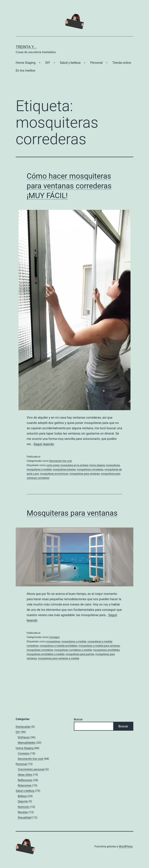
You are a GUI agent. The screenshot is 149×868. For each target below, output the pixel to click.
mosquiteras (113, 465)
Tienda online (122, 63)
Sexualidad (25, 817)
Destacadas (23, 727)
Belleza (22, 796)
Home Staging (26, 63)
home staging (97, 465)
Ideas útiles (25, 775)
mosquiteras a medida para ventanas (99, 646)
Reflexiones (25, 780)
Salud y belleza (70, 63)
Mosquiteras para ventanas (72, 513)
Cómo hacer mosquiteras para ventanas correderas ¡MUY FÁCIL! (69, 186)
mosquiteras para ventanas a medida (59, 658)
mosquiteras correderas (90, 469)
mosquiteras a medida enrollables (59, 646)
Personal (96, 63)
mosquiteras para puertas (80, 654)
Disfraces (24, 737)
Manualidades (27, 743)
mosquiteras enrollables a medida (46, 654)
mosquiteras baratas (64, 469)
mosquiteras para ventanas (85, 474)
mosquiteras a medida (39, 469)
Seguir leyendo (44, 444)
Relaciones (25, 785)
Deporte (23, 801)
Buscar (78, 719)
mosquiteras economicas (54, 474)
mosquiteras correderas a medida (73, 650)
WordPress (126, 846)
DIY (48, 63)
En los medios (25, 70)
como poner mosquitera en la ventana (67, 465)
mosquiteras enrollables (106, 650)
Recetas (23, 812)
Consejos (54, 637)
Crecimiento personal (31, 769)
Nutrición (23, 807)
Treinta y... (26, 47)
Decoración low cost (61, 461)
